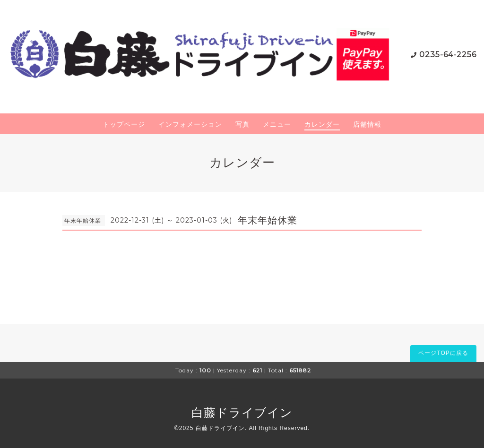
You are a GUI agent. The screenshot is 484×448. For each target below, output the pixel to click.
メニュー (277, 124)
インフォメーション (190, 124)
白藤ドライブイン (242, 413)
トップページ (124, 124)
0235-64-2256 (448, 55)
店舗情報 (367, 124)
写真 (242, 124)
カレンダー (322, 124)
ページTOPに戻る (443, 353)
